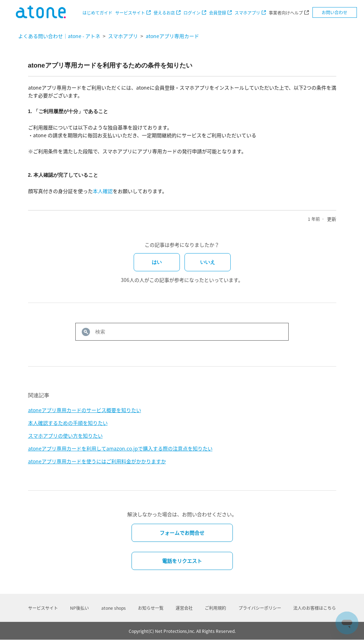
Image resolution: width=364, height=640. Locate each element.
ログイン (192, 13)
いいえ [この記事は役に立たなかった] (208, 262)
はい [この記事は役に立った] (157, 262)
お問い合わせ (334, 12)
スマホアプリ (247, 13)
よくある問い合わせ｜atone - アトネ (59, 36)
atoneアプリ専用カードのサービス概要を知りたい (85, 410)
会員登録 (218, 13)
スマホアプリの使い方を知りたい (65, 436)
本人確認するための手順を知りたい (68, 423)
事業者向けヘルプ (286, 13)
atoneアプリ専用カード (172, 36)
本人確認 (103, 191)
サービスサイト (130, 13)
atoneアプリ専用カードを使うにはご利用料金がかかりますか (97, 461)
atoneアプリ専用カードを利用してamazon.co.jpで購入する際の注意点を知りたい (120, 448)
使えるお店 (164, 13)
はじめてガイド (97, 13)
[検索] (182, 332)
